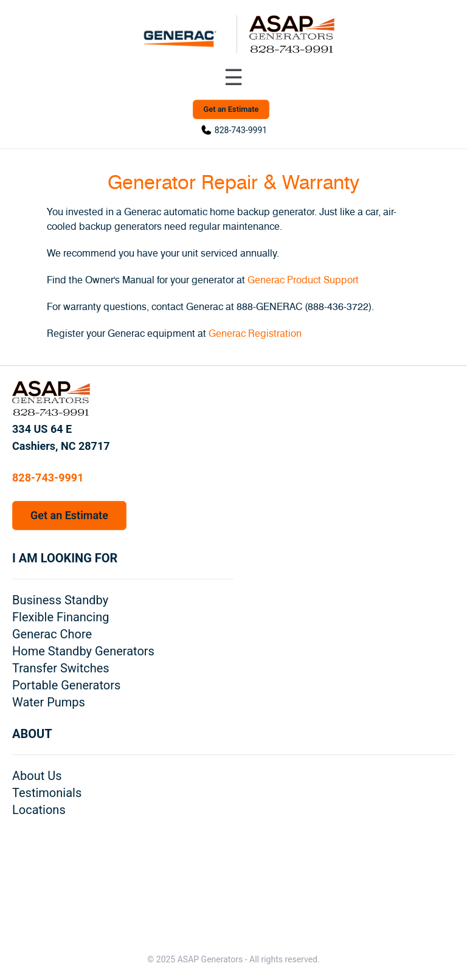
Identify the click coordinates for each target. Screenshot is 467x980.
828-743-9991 (241, 130)
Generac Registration (255, 334)
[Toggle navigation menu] (233, 78)
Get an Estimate (231, 109)
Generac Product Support (303, 280)
